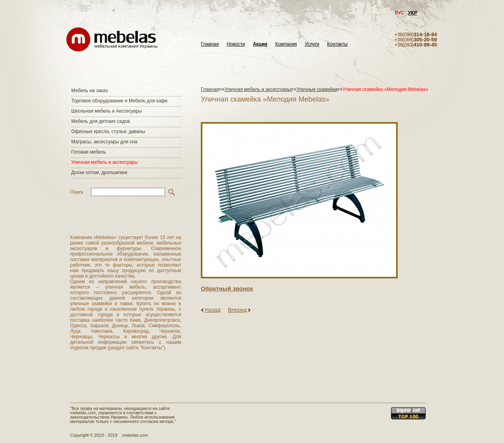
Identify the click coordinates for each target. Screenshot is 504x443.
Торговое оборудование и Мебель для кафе (120, 101)
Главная (210, 44)
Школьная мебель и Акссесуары (107, 111)
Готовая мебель (89, 152)
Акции (260, 44)
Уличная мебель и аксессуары (105, 162)
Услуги (312, 44)
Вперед (237, 310)
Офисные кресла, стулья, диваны (108, 132)
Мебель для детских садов (101, 121)
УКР (412, 13)
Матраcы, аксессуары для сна (104, 142)
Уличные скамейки (317, 89)
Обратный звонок (227, 288)
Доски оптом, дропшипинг (100, 172)
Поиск (77, 192)
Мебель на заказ (90, 91)
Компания (286, 44)
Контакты (337, 44)
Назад (213, 310)
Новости (236, 44)
